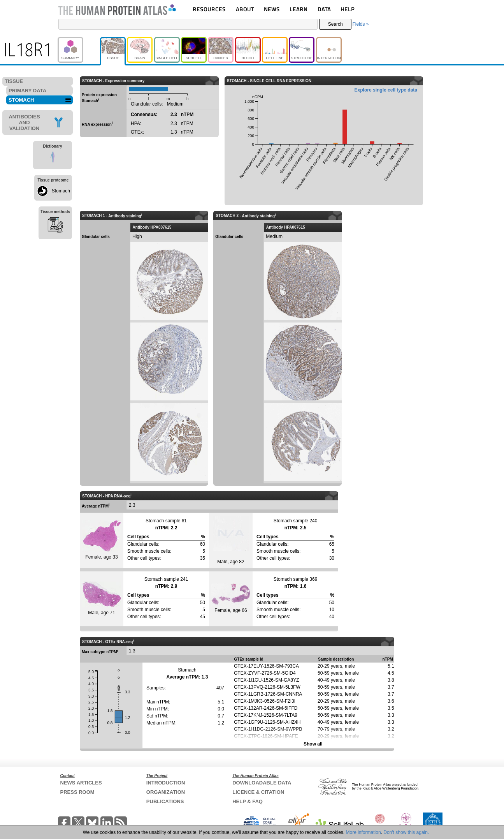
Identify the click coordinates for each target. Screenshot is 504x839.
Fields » (360, 24)
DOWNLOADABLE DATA (262, 783)
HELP (348, 9)
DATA (324, 9)
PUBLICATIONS (165, 801)
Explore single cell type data (386, 90)
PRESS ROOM (77, 792)
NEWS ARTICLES (81, 783)
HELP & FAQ (248, 801)
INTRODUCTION (166, 783)
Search (335, 24)
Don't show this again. (406, 832)
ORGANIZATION (166, 792)
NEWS (272, 9)
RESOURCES (209, 9)
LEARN (299, 9)
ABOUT (245, 9)
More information (364, 832)
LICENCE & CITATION (258, 792)
